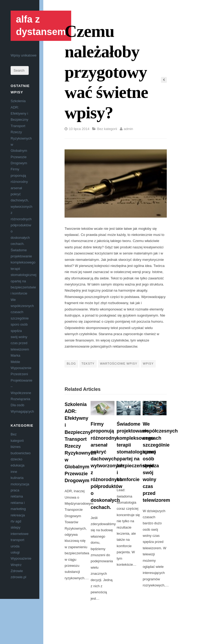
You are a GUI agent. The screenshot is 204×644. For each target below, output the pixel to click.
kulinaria (17, 478)
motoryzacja (20, 484)
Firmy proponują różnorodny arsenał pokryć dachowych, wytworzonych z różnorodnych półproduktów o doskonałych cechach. (22, 206)
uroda (15, 546)
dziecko (16, 459)
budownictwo (21, 453)
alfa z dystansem (41, 25)
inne (14, 472)
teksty (88, 364)
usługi (15, 552)
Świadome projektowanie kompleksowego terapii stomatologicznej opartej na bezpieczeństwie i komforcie (136, 452)
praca (15, 490)
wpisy (148, 364)
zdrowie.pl (18, 577)
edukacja (18, 465)
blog (71, 364)
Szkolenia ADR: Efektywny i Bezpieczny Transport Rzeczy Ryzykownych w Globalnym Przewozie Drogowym (21, 132)
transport (17, 540)
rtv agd (16, 521)
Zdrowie (17, 571)
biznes (16, 447)
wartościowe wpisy (119, 364)
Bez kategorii (107, 129)
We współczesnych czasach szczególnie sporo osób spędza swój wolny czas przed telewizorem (22, 325)
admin (128, 129)
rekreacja (18, 515)
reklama (17, 496)
